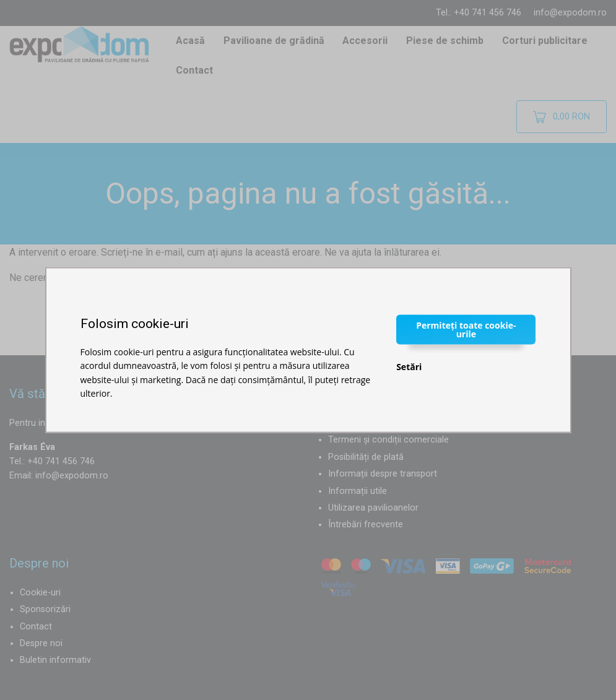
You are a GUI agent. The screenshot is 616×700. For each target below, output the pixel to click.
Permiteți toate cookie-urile (466, 329)
